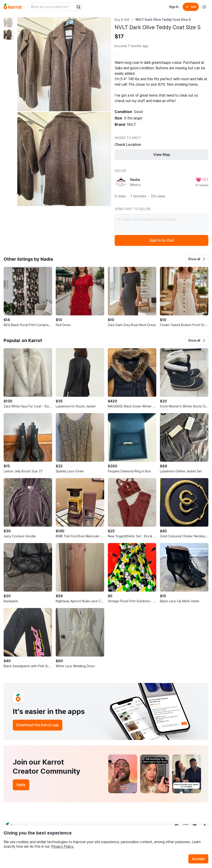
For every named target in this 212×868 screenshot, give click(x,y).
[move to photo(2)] (9, 35)
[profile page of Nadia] (121, 182)
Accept (198, 859)
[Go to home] (13, 7)
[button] (197, 259)
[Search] (78, 7)
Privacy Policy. (63, 846)
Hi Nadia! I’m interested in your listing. (162, 223)
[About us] (204, 7)
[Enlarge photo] (64, 64)
